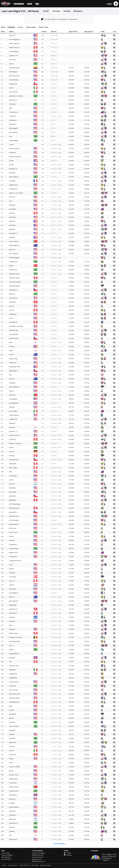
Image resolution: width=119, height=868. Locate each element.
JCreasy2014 (13, 233)
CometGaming (14, 80)
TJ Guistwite (13, 557)
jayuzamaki (13, 492)
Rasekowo (12, 670)
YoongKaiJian (13, 399)
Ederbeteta (13, 613)
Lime (11, 201)
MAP (11, 472)
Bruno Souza (13, 532)
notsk (11, 565)
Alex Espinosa (14, 132)
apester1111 (13, 431)
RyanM (11, 569)
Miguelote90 (13, 84)
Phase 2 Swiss (31, 27)
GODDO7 (12, 35)
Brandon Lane (14, 775)
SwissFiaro (13, 302)
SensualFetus (13, 298)
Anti (10, 662)
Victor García (13, 92)
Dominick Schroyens (16, 637)
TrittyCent (12, 116)
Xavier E (12, 391)
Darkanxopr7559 (15, 367)
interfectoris (13, 270)
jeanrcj (11, 64)
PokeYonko (13, 528)
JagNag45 (12, 730)
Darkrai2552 (13, 290)
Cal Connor (13, 60)
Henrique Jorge (14, 274)
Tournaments (19, 4)
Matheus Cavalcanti (15, 443)
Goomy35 (12, 173)
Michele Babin (14, 633)
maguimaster (13, 185)
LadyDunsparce (14, 807)
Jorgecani (12, 617)
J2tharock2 (13, 439)
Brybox (11, 536)
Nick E (11, 645)
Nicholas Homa (14, 516)
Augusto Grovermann (16, 193)
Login (109, 4)
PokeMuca (12, 104)
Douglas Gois (13, 262)
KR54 (11, 318)
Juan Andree (13, 512)
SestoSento (13, 783)
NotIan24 (12, 811)
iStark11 (12, 306)
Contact (4, 865)
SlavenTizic (13, 754)
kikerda (11, 718)
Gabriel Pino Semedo (16, 96)
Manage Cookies (46, 865)
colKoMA (12, 213)
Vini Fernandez (14, 548)
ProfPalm (12, 573)
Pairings (67, 11)
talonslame (13, 217)
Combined (11, 27)
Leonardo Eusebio (15, 282)
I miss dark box (14, 726)
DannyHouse (13, 609)
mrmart (12, 585)
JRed (11, 706)
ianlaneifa (12, 221)
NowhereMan (13, 338)
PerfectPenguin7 (15, 286)
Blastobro (12, 205)
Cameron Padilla (14, 767)
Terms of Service (24, 865)
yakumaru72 (13, 100)
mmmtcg (12, 746)
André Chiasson (14, 47)
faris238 (12, 540)
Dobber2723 (13, 56)
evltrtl (11, 480)
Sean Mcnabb (13, 334)
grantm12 (12, 249)
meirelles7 (12, 738)
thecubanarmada (15, 694)
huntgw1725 (13, 169)
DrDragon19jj (14, 460)
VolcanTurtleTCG (15, 435)
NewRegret (13, 795)
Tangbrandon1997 (15, 561)
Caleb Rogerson (14, 43)
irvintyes (12, 346)
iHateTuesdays (14, 520)
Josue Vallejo (13, 411)
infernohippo (13, 72)
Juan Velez (12, 225)
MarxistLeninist (14, 508)
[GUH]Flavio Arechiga (16, 326)
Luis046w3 (13, 686)
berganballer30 (14, 653)
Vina (10, 136)
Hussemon (13, 577)
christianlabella (14, 51)
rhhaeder (12, 629)
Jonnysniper (13, 589)
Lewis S (12, 354)
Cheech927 (13, 124)
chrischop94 (13, 476)
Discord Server (6, 859)
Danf (11, 625)
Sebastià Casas (14, 666)
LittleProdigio (13, 140)
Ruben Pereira (14, 787)
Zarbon (11, 447)
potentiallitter (14, 593)
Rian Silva (12, 722)
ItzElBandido (13, 678)
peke (11, 342)
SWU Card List (37, 859)
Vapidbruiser (13, 674)
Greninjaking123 (14, 702)
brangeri (12, 803)
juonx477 (12, 581)
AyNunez (12, 734)
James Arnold (13, 690)
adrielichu (12, 237)
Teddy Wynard (14, 415)
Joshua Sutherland (15, 157)
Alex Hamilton (14, 253)
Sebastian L (13, 815)
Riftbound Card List (38, 861)
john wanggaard (14, 39)
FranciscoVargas (14, 68)
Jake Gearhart (14, 601)
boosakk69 (13, 209)
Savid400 (12, 621)
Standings (56, 11)
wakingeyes (13, 314)
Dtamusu (12, 427)
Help (37, 4)
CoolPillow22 (13, 189)
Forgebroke (13, 544)
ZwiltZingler (13, 605)
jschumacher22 (14, 524)
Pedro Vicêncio (14, 241)
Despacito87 (13, 839)
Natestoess (13, 120)
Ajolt (10, 108)
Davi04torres (13, 823)
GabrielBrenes (14, 403)
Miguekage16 (13, 371)
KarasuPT (12, 395)
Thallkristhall (13, 419)
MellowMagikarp (14, 258)
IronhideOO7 (13, 322)
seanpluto (12, 383)
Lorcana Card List (38, 857)
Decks (30, 4)
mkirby (11, 759)
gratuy (11, 771)
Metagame (78, 11)
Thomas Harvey (14, 278)
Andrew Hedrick (14, 148)
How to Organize (7, 855)
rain (10, 375)
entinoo (12, 451)
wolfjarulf (12, 423)
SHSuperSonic (14, 791)
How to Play (6, 853)
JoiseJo (11, 266)
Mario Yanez (13, 468)
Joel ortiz (12, 484)
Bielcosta (12, 294)
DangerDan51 (14, 779)
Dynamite (12, 658)
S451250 (12, 197)
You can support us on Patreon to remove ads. (59, 19)
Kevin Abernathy (14, 641)
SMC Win (12, 379)
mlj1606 (12, 831)
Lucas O (12, 310)
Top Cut (20, 27)
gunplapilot (13, 500)
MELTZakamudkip (15, 504)
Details (46, 11)
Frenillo (11, 161)
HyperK (12, 649)
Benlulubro (13, 488)
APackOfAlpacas (14, 245)
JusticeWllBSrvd (14, 387)
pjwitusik (12, 229)
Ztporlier (12, 407)
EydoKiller (12, 181)
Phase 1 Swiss (44, 27)
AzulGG (11, 710)
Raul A (11, 763)
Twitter (68, 853)
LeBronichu (13, 363)
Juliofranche (13, 742)
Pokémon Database (38, 853)
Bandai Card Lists (38, 855)
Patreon (68, 855)
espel (11, 350)
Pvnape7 (12, 827)
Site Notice (35, 865)
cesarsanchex (14, 112)
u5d (10, 835)
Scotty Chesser (14, 682)
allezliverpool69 (14, 76)
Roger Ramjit (13, 359)
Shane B (12, 597)
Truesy (11, 144)
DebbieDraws (14, 330)
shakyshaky (13, 464)
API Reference (6, 857)
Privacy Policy (13, 865)
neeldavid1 (13, 496)
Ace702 (12, 165)
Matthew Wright (14, 698)
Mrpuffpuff (13, 714)
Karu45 (11, 750)
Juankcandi (12, 819)
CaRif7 (11, 88)
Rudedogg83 (13, 128)
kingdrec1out (13, 552)
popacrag (12, 799)
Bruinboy (12, 456)
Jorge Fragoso (14, 177)
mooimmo (12, 152)
